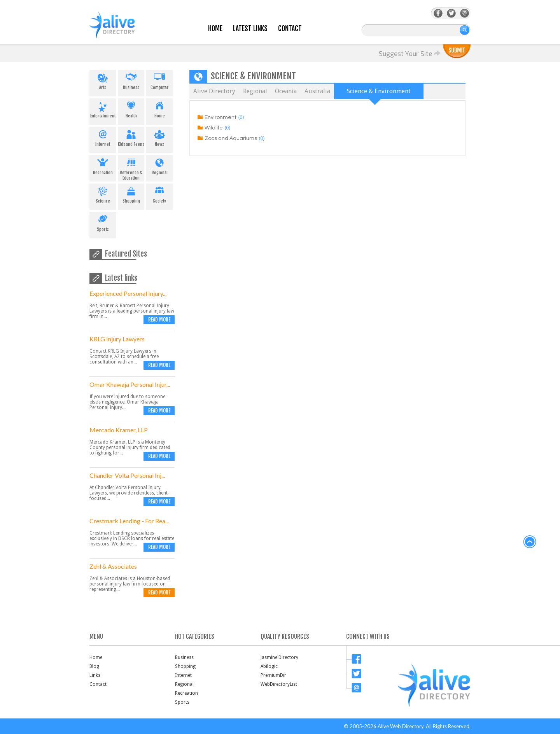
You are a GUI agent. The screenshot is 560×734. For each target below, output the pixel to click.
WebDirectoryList (279, 684)
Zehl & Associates (113, 566)
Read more (159, 320)
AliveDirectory (121, 30)
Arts (103, 80)
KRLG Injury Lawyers (117, 339)
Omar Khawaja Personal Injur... (130, 384)
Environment (220, 117)
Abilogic (269, 666)
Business (131, 80)
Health (131, 108)
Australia (317, 91)
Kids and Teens (131, 137)
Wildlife (214, 128)
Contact (290, 29)
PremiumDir (273, 675)
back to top (530, 542)
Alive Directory (214, 91)
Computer (159, 80)
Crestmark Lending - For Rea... (129, 521)
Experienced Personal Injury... (128, 293)
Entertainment (103, 108)
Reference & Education (131, 168)
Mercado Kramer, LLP (119, 430)
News (159, 137)
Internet (103, 137)
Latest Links (250, 29)
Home (215, 29)
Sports (103, 222)
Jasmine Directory (279, 657)
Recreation (103, 165)
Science (103, 194)
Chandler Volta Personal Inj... (127, 475)
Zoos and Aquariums (231, 138)
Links (95, 675)
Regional (159, 165)
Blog (94, 666)
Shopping (131, 194)
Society (159, 194)
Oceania (286, 91)
